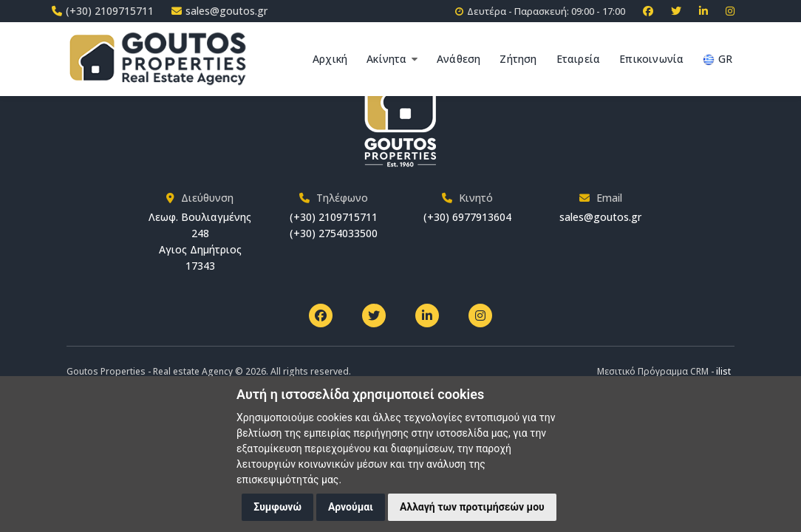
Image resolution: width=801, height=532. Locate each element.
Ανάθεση (459, 59)
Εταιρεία (579, 59)
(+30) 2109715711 (334, 217)
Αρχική (330, 59)
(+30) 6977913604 (467, 217)
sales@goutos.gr (600, 217)
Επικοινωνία (651, 59)
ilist (723, 371)
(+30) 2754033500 (334, 233)
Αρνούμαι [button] (351, 507)
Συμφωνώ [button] (277, 507)
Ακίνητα (392, 59)
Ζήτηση (518, 59)
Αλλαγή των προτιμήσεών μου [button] (472, 507)
